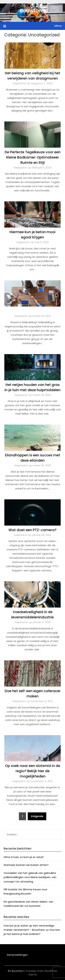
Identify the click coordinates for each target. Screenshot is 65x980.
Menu (58, 26)
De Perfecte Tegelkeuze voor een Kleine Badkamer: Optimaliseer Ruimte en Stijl (33, 157)
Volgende (37, 816)
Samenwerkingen (17, 955)
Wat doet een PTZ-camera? (32, 530)
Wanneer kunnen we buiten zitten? (26, 865)
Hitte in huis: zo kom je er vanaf (24, 857)
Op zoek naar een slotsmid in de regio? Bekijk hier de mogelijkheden (33, 771)
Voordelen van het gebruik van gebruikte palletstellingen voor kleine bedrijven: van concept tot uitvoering (30, 877)
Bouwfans (32, 11)
